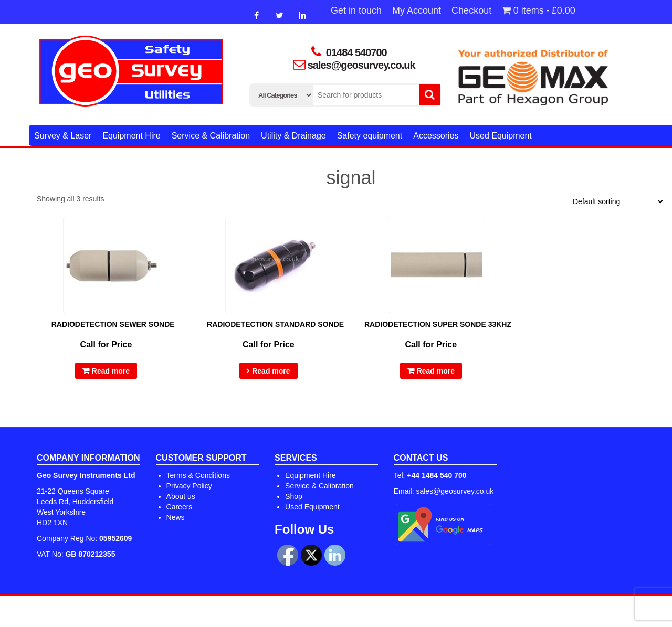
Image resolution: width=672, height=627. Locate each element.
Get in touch (356, 10)
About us (181, 496)
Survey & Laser (63, 136)
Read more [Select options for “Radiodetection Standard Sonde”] (271, 371)
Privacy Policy (189, 486)
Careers (180, 507)
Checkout (471, 10)
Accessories (436, 136)
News (176, 517)
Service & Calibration (211, 136)
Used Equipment (500, 136)
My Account (417, 10)
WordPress (307, 611)
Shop (294, 496)
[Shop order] (616, 201)
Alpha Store (392, 611)
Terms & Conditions (198, 475)
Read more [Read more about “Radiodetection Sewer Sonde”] (111, 371)
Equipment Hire (131, 136)
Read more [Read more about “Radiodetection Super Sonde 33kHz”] (436, 371)
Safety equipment (370, 136)
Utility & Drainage (293, 136)
